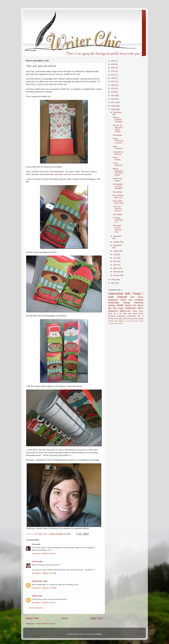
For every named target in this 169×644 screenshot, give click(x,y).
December (117, 112)
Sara (34, 544)
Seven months (117, 159)
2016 (113, 85)
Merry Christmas (118, 147)
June (115, 258)
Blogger (99, 634)
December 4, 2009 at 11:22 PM (44, 573)
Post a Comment (36, 608)
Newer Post (32, 618)
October (117, 242)
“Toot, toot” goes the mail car (117, 209)
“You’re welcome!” (118, 164)
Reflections (130, 308)
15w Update (118, 214)
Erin (133, 297)
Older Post (96, 618)
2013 (113, 95)
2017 (113, 82)
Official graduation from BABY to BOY (118, 172)
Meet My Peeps (130, 314)
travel (121, 308)
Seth (128, 294)
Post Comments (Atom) (46, 624)
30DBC (120, 305)
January (117, 275)
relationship (116, 294)
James (135, 311)
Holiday (112, 305)
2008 (113, 280)
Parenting (139, 303)
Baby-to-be (125, 311)
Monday (115, 324)
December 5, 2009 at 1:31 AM (44, 603)
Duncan (122, 297)
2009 (113, 109)
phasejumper (37, 581)
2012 (113, 99)
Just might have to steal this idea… (117, 229)
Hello (116, 321)
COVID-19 (130, 321)
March (116, 268)
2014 (113, 92)
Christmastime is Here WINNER (118, 186)
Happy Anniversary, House (118, 141)
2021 (113, 75)
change (127, 303)
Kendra (35, 561)
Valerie (35, 596)
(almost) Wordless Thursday (117, 120)
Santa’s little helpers (118, 180)
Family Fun (131, 305)
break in (136, 319)
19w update (117, 135)
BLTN (141, 314)
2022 (113, 71)
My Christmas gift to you (118, 196)
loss (131, 300)
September (118, 245)
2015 (113, 88)
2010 (113, 106)
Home (65, 618)
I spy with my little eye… (118, 153)
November (117, 236)
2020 (113, 78)
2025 (113, 61)
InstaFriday (131, 316)
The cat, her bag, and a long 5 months (118, 128)
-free (125, 321)
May (115, 261)
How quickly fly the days (118, 202)
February (117, 272)
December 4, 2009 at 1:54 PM (44, 554)
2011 (113, 102)
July (115, 254)
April (115, 265)
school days (118, 319)
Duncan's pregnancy (117, 316)
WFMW (120, 324)
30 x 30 (118, 314)
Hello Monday (128, 319)
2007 (113, 283)
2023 (113, 68)
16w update (117, 192)
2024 (113, 64)
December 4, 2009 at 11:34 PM (44, 588)
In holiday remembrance (118, 220)
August (116, 251)
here (88, 172)
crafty (121, 321)
